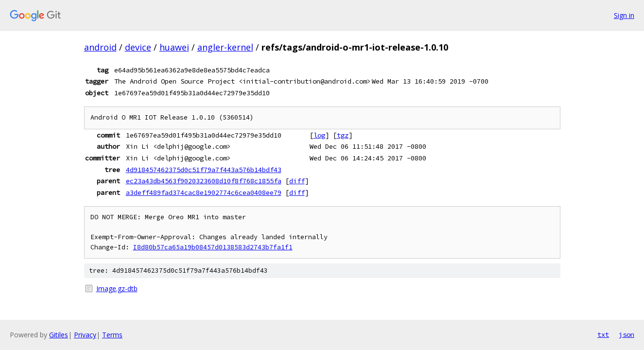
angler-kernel (225, 47)
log (319, 135)
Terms (112, 335)
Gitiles (59, 335)
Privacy (85, 335)
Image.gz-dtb (117, 289)
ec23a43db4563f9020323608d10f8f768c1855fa (204, 181)
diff (297, 181)
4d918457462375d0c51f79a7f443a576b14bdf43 (204, 170)
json (627, 334)
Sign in (624, 15)
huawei (174, 47)
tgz (343, 135)
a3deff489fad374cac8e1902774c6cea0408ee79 (204, 192)
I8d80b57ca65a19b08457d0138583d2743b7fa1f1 (213, 247)
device (138, 47)
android (100, 47)
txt (603, 334)
